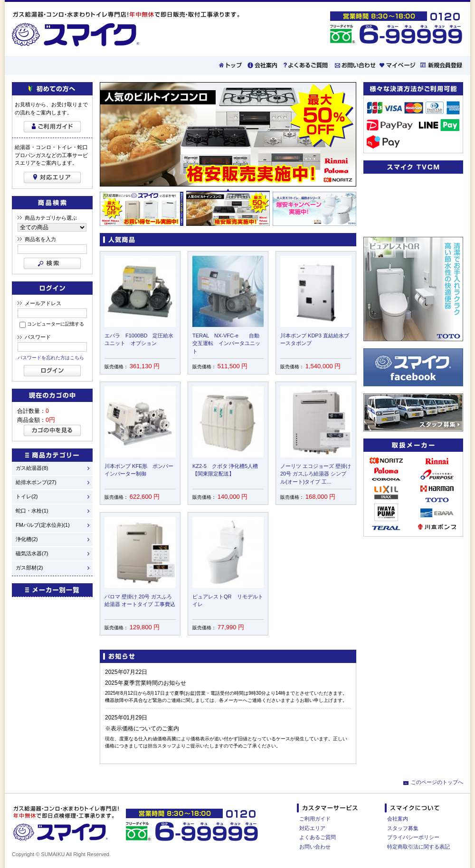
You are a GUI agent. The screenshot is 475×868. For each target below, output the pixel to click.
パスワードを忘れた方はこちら (51, 358)
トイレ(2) (27, 497)
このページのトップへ (437, 782)
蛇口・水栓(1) (32, 511)
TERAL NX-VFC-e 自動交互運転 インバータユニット (226, 343)
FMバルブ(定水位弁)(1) (43, 525)
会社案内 (398, 819)
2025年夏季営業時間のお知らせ (146, 683)
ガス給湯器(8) (32, 468)
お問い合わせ (315, 847)
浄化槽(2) (27, 539)
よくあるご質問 (318, 837)
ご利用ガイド (315, 819)
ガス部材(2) (29, 568)
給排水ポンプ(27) (36, 482)
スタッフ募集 (403, 828)
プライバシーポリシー (413, 837)
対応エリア (312, 828)
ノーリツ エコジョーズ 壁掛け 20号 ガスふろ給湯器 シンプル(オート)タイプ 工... (316, 474)
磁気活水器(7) (32, 554)
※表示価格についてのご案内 (142, 728)
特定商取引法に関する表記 (418, 847)
